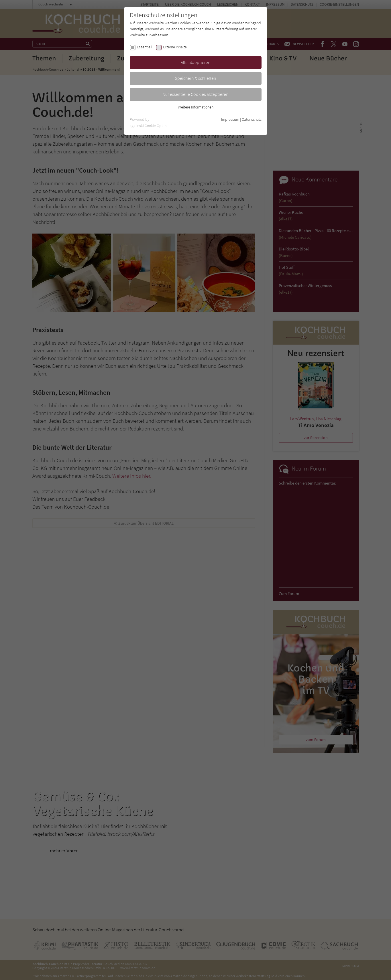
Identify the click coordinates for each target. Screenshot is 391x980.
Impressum (230, 119)
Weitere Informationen (196, 107)
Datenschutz (252, 119)
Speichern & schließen (196, 78)
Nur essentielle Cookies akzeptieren (195, 94)
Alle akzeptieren (196, 62)
